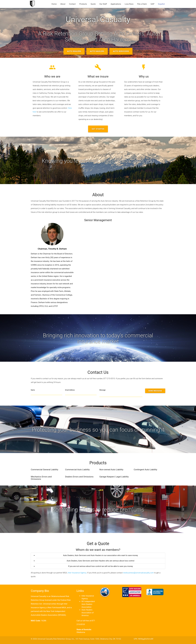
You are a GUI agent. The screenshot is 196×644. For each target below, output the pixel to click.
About (63, 4)
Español (161, 4)
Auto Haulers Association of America (87, 613)
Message (102, 390)
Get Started (98, 129)
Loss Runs (129, 4)
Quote (93, 4)
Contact (72, 4)
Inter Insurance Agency (77, 573)
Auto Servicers (121, 51)
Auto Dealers (74, 51)
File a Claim (142, 4)
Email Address (70, 390)
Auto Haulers (97, 51)
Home (54, 4)
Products (83, 4)
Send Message (155, 391)
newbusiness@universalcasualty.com (138, 573)
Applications (116, 4)
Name (33, 390)
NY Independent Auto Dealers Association (88, 604)
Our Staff (103, 4)
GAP (152, 4)
